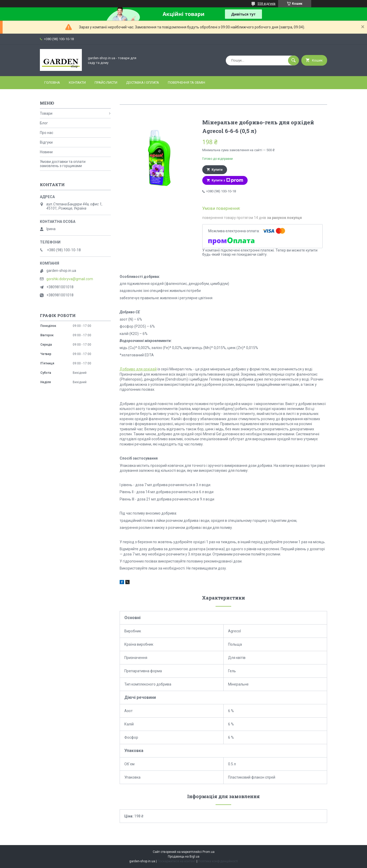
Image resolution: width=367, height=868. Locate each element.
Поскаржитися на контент (177, 861)
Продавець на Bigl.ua (184, 857)
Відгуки (46, 142)
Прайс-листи (106, 82)
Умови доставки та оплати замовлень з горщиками (63, 164)
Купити (217, 170)
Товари (46, 113)
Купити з (227, 180)
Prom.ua (209, 852)
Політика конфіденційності (218, 861)
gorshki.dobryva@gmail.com (70, 279)
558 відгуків (267, 4)
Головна (52, 82)
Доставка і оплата (143, 82)
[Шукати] (293, 60)
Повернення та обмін (186, 82)
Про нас (47, 133)
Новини (46, 152)
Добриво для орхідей (138, 369)
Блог (44, 123)
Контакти (77, 82)
